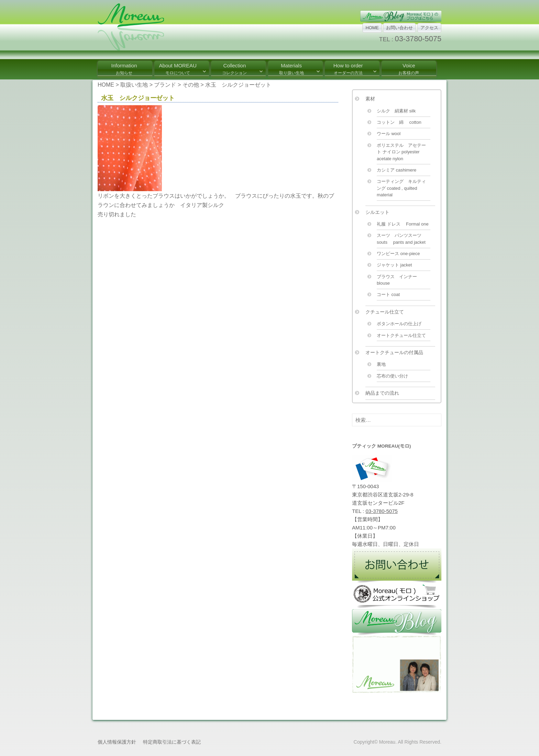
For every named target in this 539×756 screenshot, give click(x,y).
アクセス (429, 28)
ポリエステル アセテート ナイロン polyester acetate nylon (401, 152)
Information (124, 69)
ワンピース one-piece (398, 254)
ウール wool (389, 134)
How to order (348, 69)
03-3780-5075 (418, 39)
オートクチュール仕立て (401, 335)
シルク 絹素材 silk (396, 111)
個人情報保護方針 (117, 742)
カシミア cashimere (397, 170)
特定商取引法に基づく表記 (172, 742)
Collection (234, 69)
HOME (372, 28)
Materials (291, 69)
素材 (370, 99)
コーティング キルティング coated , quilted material (401, 188)
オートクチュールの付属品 (394, 352)
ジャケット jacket (394, 265)
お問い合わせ (399, 28)
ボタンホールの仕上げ (399, 324)
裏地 (381, 364)
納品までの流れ (382, 393)
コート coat (388, 294)
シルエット (377, 212)
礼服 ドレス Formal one (403, 224)
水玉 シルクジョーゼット (138, 98)
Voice (409, 69)
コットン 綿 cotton (399, 122)
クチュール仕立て (385, 312)
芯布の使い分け (392, 376)
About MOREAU (178, 69)
